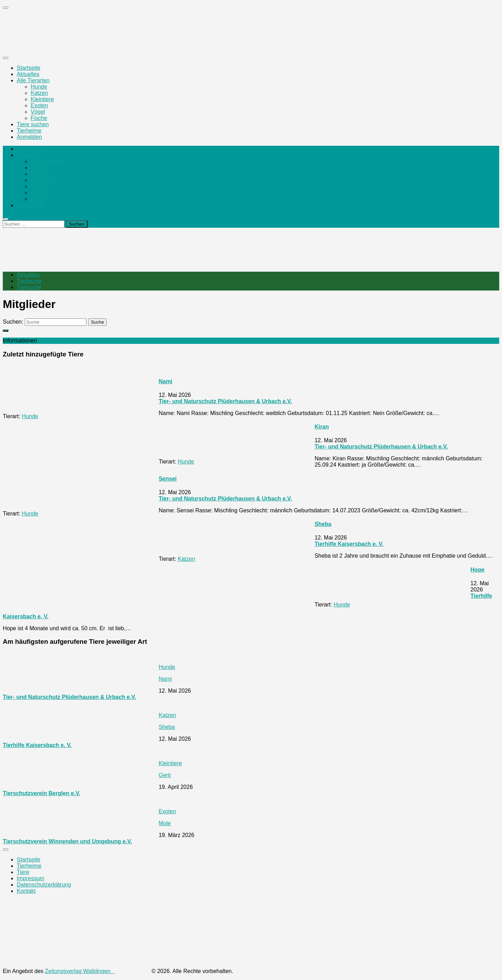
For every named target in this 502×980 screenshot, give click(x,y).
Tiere (23, 872)
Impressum (31, 878)
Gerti (165, 775)
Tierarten (29, 155)
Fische (39, 118)
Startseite (29, 68)
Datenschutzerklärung (44, 885)
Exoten (39, 105)
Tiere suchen (33, 124)
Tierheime (29, 131)
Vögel (38, 112)
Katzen (39, 93)
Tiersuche (29, 287)
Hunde (39, 87)
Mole (165, 823)
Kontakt (26, 891)
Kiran (322, 427)
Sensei (168, 479)
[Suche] (56, 322)
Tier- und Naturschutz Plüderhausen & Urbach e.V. (225, 401)
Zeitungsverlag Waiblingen (97, 971)
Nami (165, 381)
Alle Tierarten (33, 80)
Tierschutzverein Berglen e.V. (41, 793)
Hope (478, 570)
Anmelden (29, 137)
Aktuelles (28, 74)
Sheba (323, 524)
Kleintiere (42, 99)
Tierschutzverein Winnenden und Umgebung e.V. (67, 841)
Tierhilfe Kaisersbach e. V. (349, 544)
